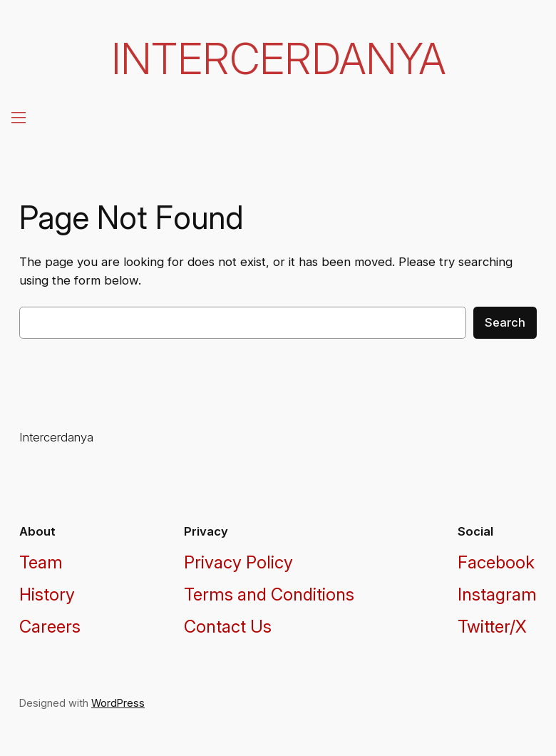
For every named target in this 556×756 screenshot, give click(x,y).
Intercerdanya (278, 58)
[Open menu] (17, 117)
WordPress (118, 703)
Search (505, 322)
